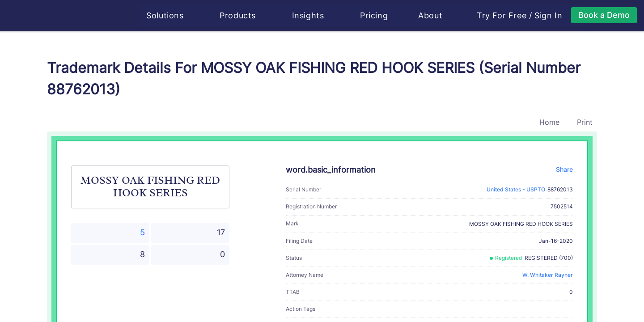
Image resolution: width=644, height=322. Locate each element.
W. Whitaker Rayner (548, 275)
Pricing (375, 15)
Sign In (549, 16)
